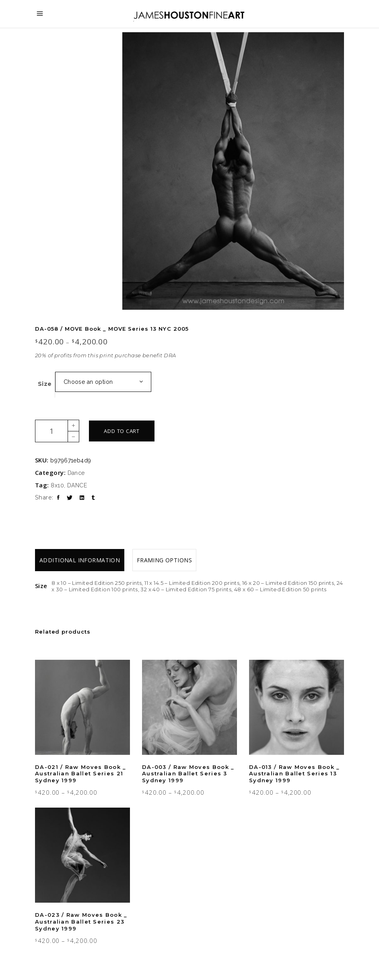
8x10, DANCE (69, 485)
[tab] (80, 560)
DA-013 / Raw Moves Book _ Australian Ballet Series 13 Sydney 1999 (295, 774)
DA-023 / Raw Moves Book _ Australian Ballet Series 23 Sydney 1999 (81, 922)
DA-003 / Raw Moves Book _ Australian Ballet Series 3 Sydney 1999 (188, 774)
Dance (76, 473)
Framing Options (164, 560)
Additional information (80, 560)
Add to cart (122, 431)
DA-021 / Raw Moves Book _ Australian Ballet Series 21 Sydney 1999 (81, 774)
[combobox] (103, 382)
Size (45, 384)
